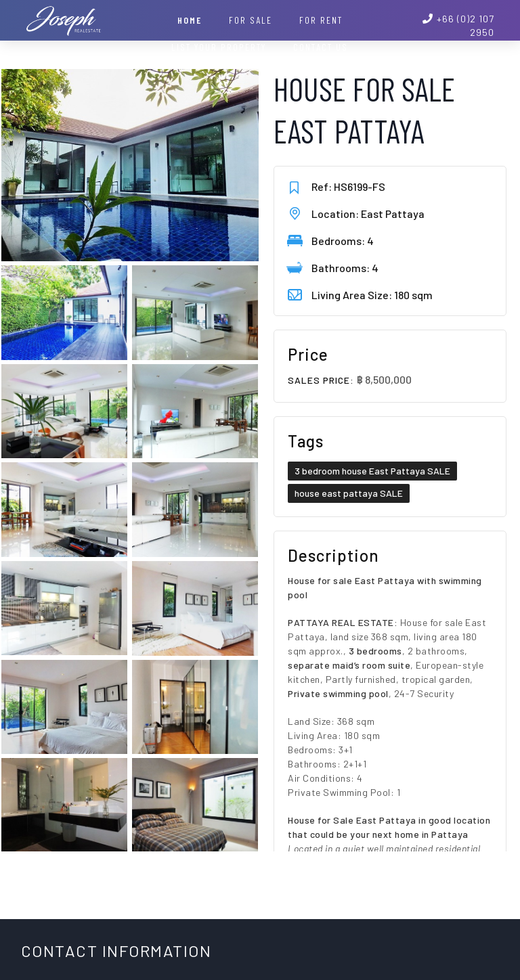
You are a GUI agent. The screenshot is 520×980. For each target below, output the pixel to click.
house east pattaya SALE (349, 493)
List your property (219, 47)
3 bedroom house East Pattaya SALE (372, 471)
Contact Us (321, 47)
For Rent (321, 20)
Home (190, 20)
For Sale (251, 20)
